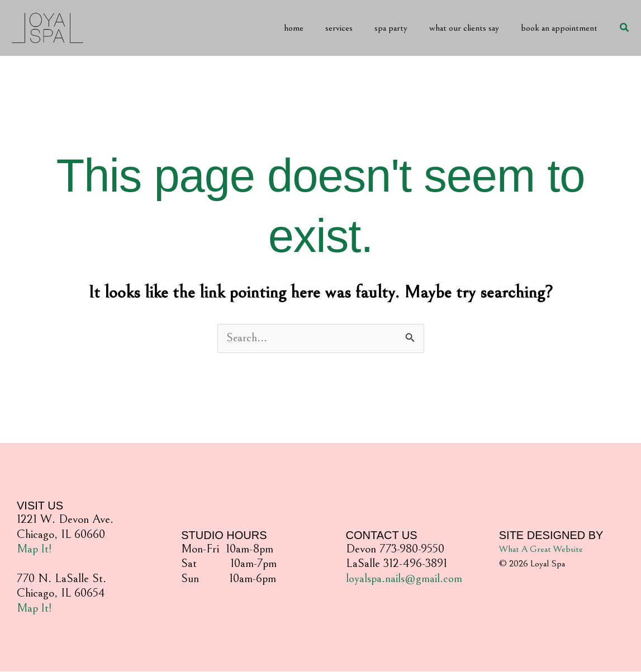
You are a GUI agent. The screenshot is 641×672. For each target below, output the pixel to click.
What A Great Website (541, 550)
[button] (625, 28)
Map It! (35, 549)
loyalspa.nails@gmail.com (405, 579)
